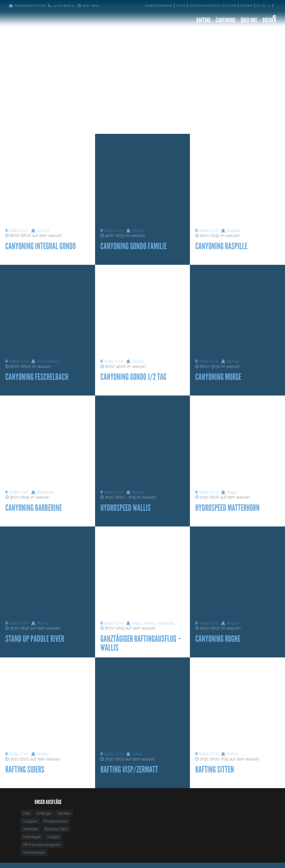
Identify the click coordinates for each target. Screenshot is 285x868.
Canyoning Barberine (34, 508)
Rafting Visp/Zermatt (129, 769)
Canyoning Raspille (221, 246)
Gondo (43, 231)
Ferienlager (32, 837)
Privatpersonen (56, 821)
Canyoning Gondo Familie (134, 246)
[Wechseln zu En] (264, 6)
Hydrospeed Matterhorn (227, 508)
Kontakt (246, 6)
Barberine (45, 492)
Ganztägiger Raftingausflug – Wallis (141, 643)
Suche (181, 6)
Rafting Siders (25, 769)
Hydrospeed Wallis (126, 508)
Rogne (233, 623)
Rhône (138, 492)
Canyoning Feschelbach (37, 377)
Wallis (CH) (18, 231)
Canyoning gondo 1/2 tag (133, 377)
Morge (233, 361)
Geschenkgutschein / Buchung (213, 6)
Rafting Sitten (215, 769)
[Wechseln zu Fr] (259, 6)
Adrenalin (31, 829)
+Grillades (166, 623)
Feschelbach (48, 361)
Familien (64, 813)
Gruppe (53, 837)
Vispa (231, 492)
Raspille (234, 231)
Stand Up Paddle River (35, 639)
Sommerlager (34, 852)
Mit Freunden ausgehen (42, 845)
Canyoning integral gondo (41, 246)
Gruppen (30, 821)
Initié (27, 813)
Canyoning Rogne (218, 639)
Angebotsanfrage (159, 6)
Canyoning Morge (218, 377)
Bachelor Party (56, 829)
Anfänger (44, 813)
